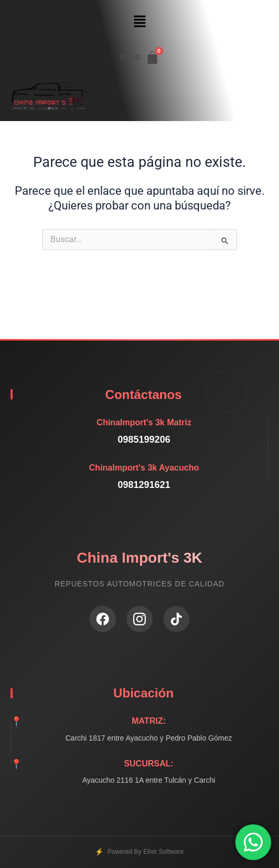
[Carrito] (139, 58)
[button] (139, 22)
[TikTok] (176, 619)
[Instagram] (139, 619)
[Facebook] (103, 619)
